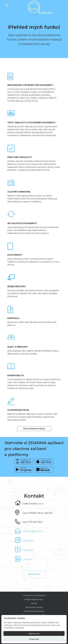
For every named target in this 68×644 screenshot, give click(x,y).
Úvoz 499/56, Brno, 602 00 (37, 513)
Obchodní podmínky (34, 611)
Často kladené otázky (34, 429)
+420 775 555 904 (32, 522)
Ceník (34, 603)
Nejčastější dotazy (34, 599)
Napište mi (34, 574)
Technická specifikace (34, 596)
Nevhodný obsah (34, 607)
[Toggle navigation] (7, 5)
